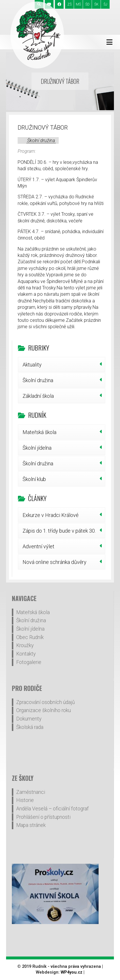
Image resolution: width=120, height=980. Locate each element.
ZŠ (70, 4)
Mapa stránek (31, 825)
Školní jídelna (37, 448)
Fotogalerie (29, 662)
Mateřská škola (39, 432)
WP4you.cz (72, 972)
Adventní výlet (38, 546)
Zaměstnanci (31, 792)
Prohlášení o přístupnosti (43, 817)
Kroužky (25, 645)
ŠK (96, 4)
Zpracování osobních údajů (46, 702)
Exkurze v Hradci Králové (51, 515)
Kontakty (26, 654)
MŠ (78, 4)
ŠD (87, 4)
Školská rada (30, 727)
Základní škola (38, 396)
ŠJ (105, 4)
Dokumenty (29, 719)
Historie (25, 800)
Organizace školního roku (44, 710)
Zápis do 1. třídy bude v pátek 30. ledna (59, 533)
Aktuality (32, 365)
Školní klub (34, 479)
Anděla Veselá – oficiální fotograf (52, 809)
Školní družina (41, 140)
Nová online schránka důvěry (55, 562)
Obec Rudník (30, 637)
